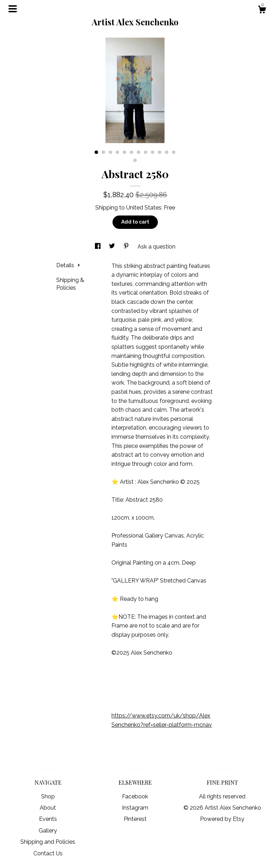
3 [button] (110, 152)
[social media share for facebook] (98, 247)
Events (48, 819)
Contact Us (48, 853)
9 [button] (153, 152)
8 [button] (146, 152)
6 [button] (131, 152)
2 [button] (103, 152)
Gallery (48, 831)
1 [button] (96, 152)
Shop (48, 796)
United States (144, 208)
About (48, 808)
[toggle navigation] (13, 9)
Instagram (135, 808)
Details (68, 265)
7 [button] (139, 152)
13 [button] (135, 160)
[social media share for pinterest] (127, 247)
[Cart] (262, 11)
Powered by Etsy (222, 819)
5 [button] (124, 152)
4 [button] (117, 152)
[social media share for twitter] (113, 247)
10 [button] (160, 152)
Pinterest (135, 819)
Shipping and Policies (48, 842)
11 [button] (167, 152)
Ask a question (156, 247)
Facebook (135, 796)
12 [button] (174, 152)
